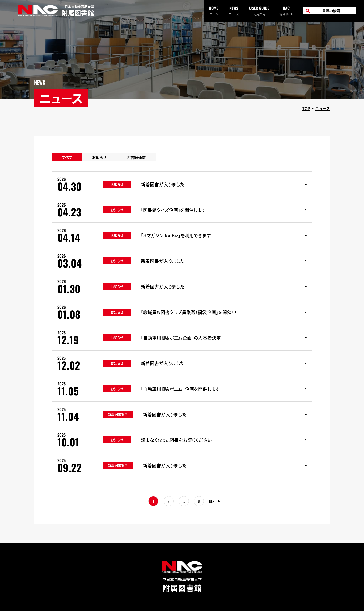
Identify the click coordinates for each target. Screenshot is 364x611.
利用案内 (259, 11)
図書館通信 (136, 157)
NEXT (212, 501)
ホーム (213, 11)
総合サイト (286, 11)
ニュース (234, 11)
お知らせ (99, 157)
